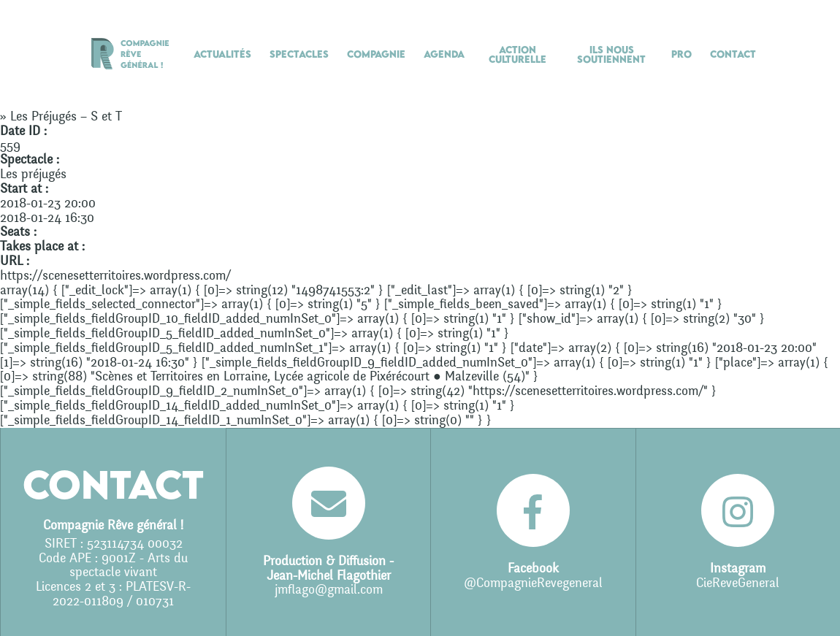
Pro (681, 54)
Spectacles (299, 54)
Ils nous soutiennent (611, 54)
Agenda (444, 54)
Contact (733, 54)
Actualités (222, 54)
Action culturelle (518, 54)
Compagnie (376, 54)
